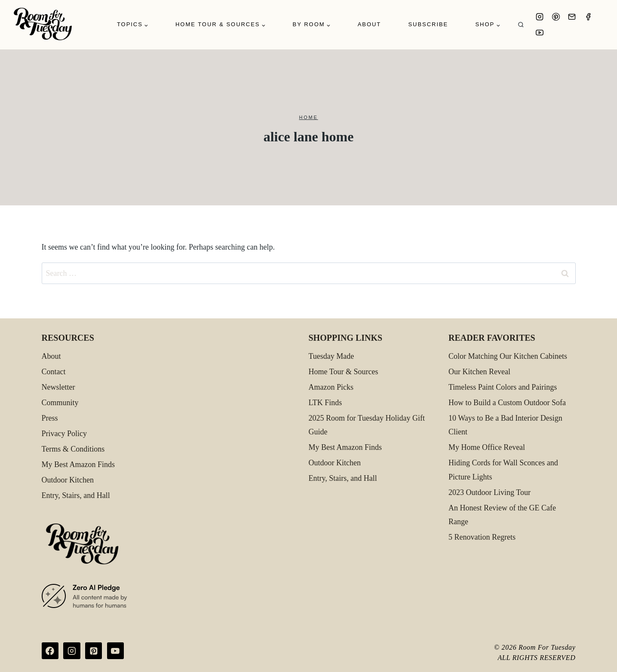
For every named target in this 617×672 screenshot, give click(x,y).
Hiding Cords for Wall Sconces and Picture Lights (503, 470)
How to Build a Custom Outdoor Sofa (507, 403)
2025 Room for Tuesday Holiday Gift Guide (367, 425)
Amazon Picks (331, 387)
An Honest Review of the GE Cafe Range (502, 515)
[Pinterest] (556, 17)
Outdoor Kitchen (68, 480)
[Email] (572, 17)
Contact (54, 372)
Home (308, 117)
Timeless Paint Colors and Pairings (503, 387)
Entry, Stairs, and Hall (76, 495)
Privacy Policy (64, 434)
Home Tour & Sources (344, 372)
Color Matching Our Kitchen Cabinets (508, 356)
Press (50, 418)
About (370, 24)
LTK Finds (325, 403)
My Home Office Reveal (487, 447)
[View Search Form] (521, 25)
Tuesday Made (332, 356)
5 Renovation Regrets (482, 537)
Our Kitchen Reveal (479, 372)
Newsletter (58, 387)
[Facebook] (588, 17)
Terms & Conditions (73, 449)
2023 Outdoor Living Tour (490, 492)
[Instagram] (540, 17)
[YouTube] (540, 33)
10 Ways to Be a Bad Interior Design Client (505, 425)
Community (60, 403)
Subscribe (428, 24)
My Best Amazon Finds (78, 464)
